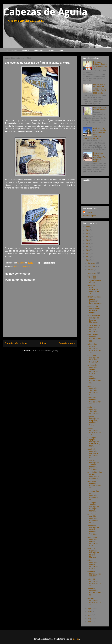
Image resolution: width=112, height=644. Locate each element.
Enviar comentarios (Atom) (46, 351)
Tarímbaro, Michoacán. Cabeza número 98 (94, 592)
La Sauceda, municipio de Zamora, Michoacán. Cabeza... (93, 369)
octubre (91, 270)
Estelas (17, 267)
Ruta (61, 50)
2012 (88, 253)
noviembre (92, 266)
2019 (88, 230)
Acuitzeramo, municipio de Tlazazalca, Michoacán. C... (94, 410)
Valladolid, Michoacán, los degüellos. (94, 574)
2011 (88, 257)
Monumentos (12, 50)
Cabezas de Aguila (45, 12)
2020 (88, 227)
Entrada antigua (67, 343)
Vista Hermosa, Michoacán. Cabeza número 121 (94, 338)
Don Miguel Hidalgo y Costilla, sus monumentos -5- (93, 289)
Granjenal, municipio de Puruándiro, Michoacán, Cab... (93, 453)
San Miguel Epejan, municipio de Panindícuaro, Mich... (94, 442)
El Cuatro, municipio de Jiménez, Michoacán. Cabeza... (93, 465)
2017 (88, 237)
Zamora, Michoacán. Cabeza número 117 (94, 380)
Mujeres (26, 50)
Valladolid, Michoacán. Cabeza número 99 (94, 582)
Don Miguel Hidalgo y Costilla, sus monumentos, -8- (100, 65)
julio (90, 612)
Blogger (76, 639)
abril (90, 622)
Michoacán (26, 267)
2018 (88, 233)
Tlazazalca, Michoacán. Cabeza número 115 (94, 401)
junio (90, 615)
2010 (88, 260)
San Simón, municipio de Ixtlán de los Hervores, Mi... (94, 359)
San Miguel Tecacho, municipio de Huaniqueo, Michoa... (93, 507)
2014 (88, 247)
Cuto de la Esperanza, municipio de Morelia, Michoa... (93, 553)
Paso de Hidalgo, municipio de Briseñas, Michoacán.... (94, 319)
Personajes (39, 50)
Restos (51, 50)
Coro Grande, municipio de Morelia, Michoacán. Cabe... (93, 541)
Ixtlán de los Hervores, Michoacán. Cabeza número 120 (94, 348)
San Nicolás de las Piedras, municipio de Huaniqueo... (95, 475)
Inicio (43, 343)
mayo (90, 619)
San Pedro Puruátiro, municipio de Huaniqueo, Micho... (93, 518)
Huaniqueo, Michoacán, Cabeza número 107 (94, 485)
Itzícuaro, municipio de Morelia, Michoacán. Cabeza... (93, 564)
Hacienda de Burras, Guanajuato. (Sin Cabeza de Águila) (100, 157)
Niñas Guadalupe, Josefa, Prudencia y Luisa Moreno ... (94, 300)
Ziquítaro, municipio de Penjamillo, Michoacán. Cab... (93, 421)
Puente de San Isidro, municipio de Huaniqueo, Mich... (93, 495)
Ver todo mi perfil (90, 216)
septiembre (92, 273)
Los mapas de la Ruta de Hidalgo (100, 109)
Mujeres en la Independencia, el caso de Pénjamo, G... (94, 309)
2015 (88, 243)
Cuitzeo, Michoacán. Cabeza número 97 (94, 601)
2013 (88, 250)
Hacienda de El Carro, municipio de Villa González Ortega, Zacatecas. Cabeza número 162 (95, 133)
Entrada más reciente (16, 343)
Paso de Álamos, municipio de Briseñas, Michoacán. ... (94, 328)
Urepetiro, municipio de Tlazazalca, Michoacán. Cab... (93, 390)
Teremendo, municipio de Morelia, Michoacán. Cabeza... (93, 530)
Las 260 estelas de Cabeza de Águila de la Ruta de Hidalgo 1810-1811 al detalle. (100, 89)
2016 (88, 240)
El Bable (89, 212)
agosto (91, 609)
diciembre (92, 263)
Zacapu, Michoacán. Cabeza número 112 (94, 431)
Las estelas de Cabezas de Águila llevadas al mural (94, 279)
